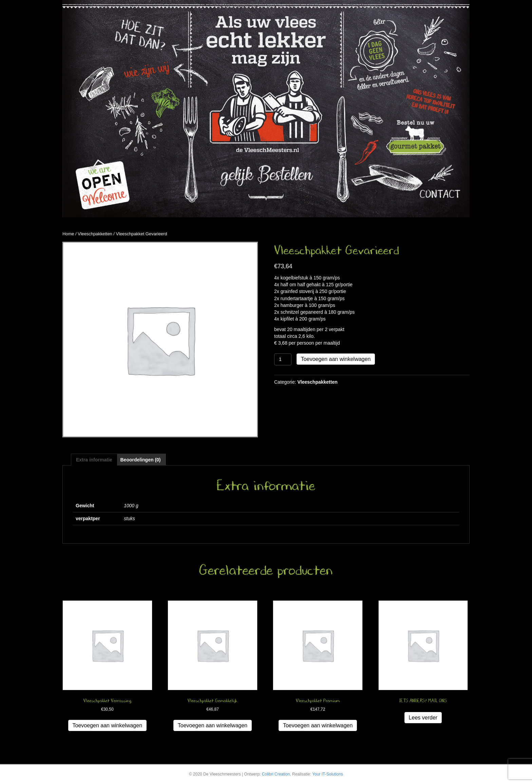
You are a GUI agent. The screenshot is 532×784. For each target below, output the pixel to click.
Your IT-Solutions (328, 774)
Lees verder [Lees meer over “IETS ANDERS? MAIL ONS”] (423, 718)
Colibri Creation (276, 774)
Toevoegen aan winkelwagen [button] (107, 725)
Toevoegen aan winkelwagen (336, 359)
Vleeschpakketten (95, 234)
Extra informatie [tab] (94, 460)
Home (68, 234)
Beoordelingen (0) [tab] (140, 460)
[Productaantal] (283, 359)
